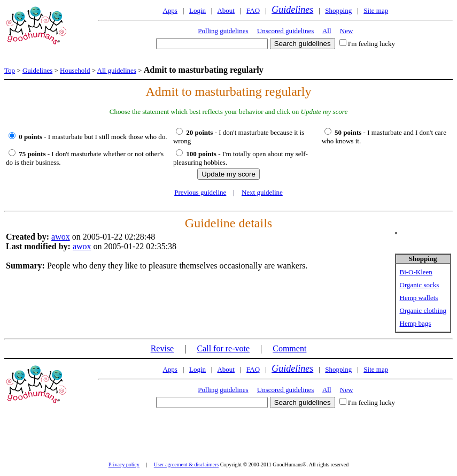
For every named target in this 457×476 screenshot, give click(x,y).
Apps (170, 10)
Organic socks (420, 285)
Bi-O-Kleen (416, 272)
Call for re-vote (223, 348)
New (347, 31)
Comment (289, 348)
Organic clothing (423, 310)
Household (75, 70)
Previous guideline (200, 192)
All (327, 31)
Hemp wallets (419, 298)
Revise (162, 348)
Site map (376, 10)
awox (61, 237)
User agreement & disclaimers (186, 465)
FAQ (253, 10)
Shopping (338, 10)
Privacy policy (124, 465)
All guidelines (117, 70)
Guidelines (292, 10)
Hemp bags (416, 323)
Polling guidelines (223, 31)
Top (10, 70)
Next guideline (262, 192)
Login (197, 10)
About (226, 10)
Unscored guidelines (286, 31)
